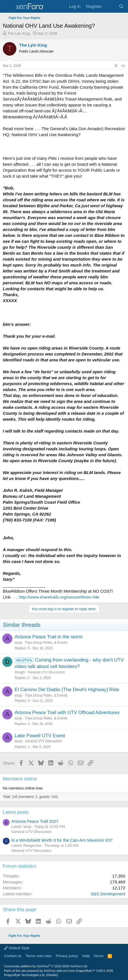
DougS (20, 672)
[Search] (121, 6)
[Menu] (8, 6)
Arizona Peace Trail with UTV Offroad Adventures (67, 712)
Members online (20, 779)
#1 (123, 66)
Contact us (13, 956)
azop (18, 643)
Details (52, 975)
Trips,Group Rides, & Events (46, 643)
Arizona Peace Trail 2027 (35, 821)
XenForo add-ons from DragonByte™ (69, 971)
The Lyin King (19, 33)
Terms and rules (39, 956)
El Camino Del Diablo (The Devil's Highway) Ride (67, 690)
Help (86, 956)
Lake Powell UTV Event (40, 736)
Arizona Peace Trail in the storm (49, 637)
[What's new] (110, 6)
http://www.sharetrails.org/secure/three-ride (59, 597)
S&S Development (108, 894)
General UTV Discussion (46, 672)
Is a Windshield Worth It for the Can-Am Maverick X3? (62, 840)
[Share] (116, 66)
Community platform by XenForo (46, 966)
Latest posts (16, 812)
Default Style (17, 948)
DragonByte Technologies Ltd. (25, 975)
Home (99, 956)
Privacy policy (67, 956)
